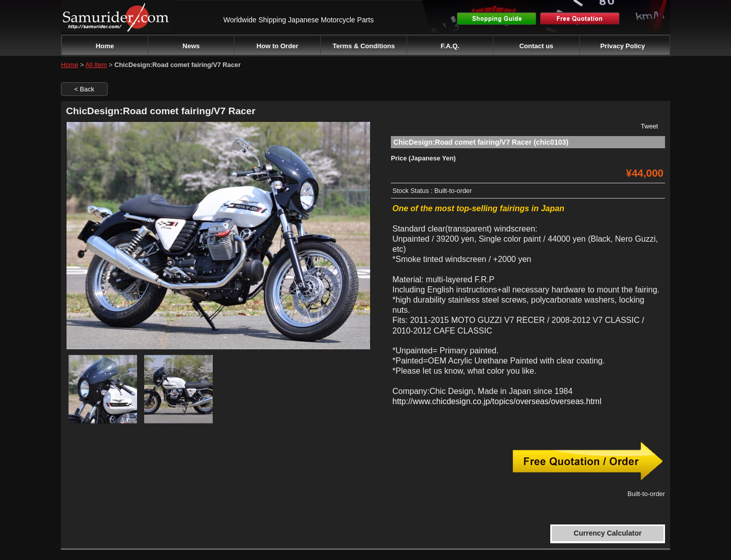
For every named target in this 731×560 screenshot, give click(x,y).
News (191, 46)
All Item (96, 65)
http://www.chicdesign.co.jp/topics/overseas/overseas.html (497, 401)
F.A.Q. (450, 46)
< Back (84, 89)
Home (105, 46)
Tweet (649, 126)
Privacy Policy (622, 46)
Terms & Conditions (364, 46)
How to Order (277, 46)
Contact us (536, 46)
